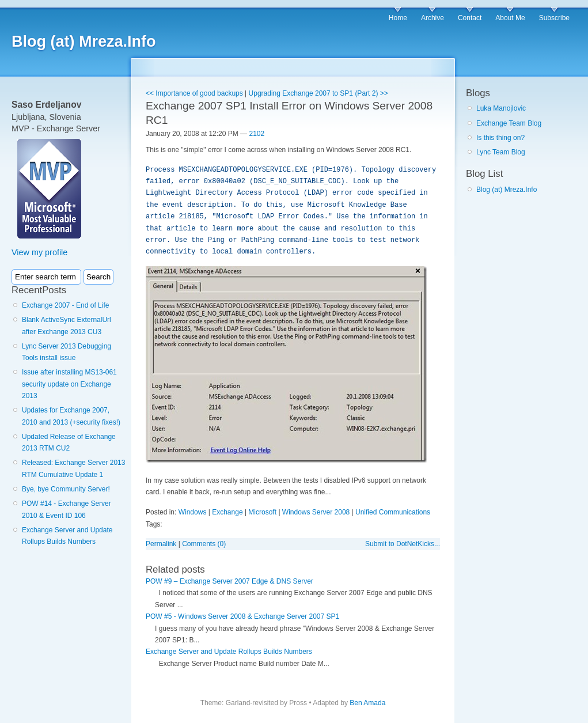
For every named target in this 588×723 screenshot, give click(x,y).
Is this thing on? (500, 138)
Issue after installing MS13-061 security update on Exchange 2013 (69, 384)
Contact (470, 18)
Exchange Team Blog (509, 123)
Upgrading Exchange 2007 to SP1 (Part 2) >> (318, 93)
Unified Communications (393, 512)
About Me (510, 18)
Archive (433, 18)
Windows (193, 512)
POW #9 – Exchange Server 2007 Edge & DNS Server (229, 581)
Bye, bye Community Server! (66, 489)
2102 (257, 134)
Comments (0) (204, 544)
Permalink (161, 544)
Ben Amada (367, 703)
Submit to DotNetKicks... (403, 544)
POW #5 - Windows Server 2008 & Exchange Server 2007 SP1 (242, 616)
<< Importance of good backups (194, 93)
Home (398, 18)
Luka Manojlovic (501, 108)
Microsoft (262, 512)
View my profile (39, 252)
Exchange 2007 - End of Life (65, 305)
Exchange (227, 512)
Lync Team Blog (501, 152)
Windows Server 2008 (316, 512)
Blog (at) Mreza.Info (84, 41)
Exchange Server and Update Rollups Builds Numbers (229, 652)
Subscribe (554, 18)
